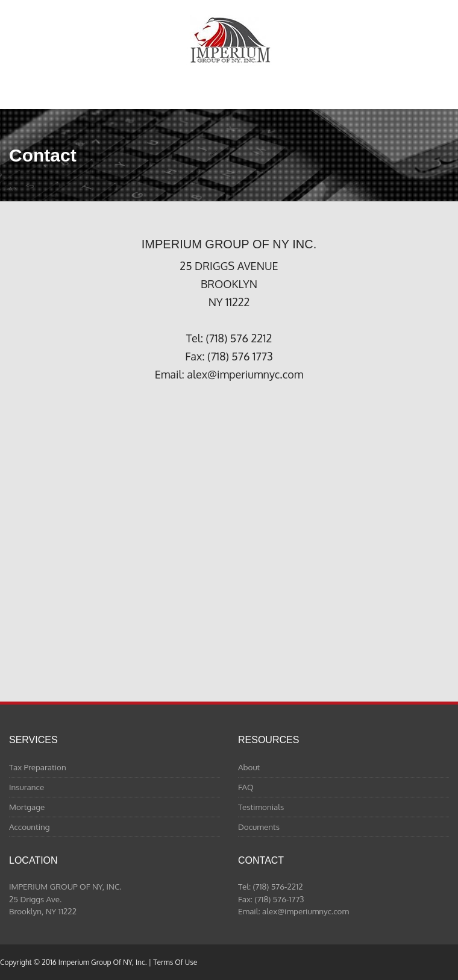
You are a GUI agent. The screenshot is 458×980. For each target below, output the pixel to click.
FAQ (246, 787)
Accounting (30, 827)
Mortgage (27, 807)
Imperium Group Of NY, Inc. (229, 40)
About (249, 767)
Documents (259, 827)
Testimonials (261, 807)
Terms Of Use (175, 962)
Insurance (27, 787)
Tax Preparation (38, 767)
